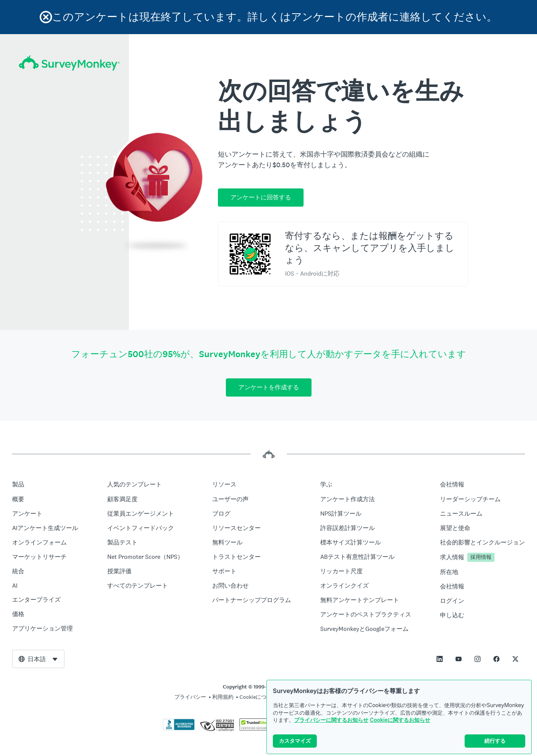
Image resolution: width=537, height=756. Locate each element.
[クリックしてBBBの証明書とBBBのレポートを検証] (179, 729)
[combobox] (38, 659)
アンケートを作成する (269, 387)
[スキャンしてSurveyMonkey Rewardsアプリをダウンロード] (250, 254)
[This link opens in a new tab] (440, 659)
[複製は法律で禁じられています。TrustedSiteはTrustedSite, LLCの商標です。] (254, 729)
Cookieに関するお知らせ (400, 720)
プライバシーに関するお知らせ (331, 720)
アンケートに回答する (261, 197)
